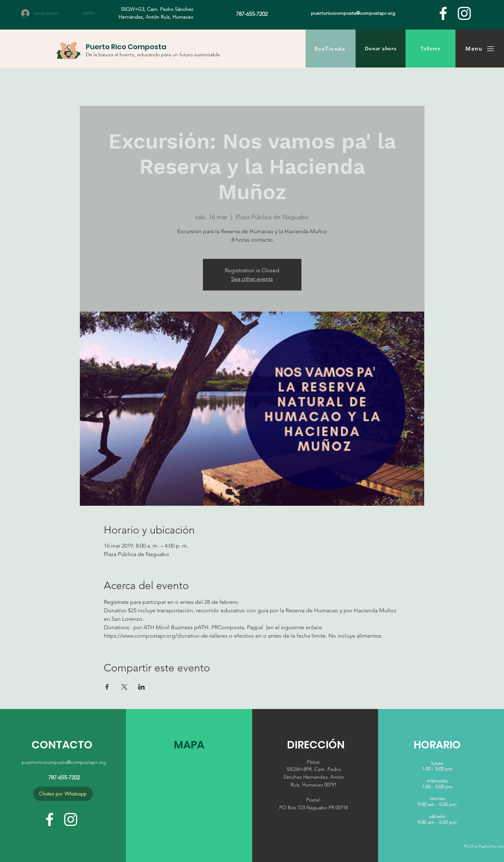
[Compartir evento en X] (124, 687)
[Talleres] (430, 49)
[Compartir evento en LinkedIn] (142, 687)
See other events (252, 279)
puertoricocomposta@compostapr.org (64, 762)
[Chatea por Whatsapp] (63, 794)
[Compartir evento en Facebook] (107, 687)
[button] (93, 13)
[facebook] (443, 13)
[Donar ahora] (381, 49)
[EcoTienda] (331, 49)
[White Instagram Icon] (464, 13)
